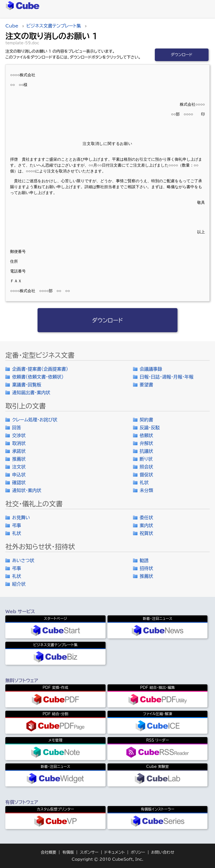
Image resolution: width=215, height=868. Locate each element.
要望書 (146, 385)
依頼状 (146, 435)
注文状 (19, 467)
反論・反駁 (150, 428)
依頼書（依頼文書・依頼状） (38, 377)
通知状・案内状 (27, 490)
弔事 (17, 525)
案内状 (146, 525)
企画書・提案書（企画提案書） (40, 369)
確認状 (19, 483)
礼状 (144, 483)
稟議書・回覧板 (27, 385)
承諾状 (19, 451)
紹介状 (19, 584)
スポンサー (89, 852)
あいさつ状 (23, 560)
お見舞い (21, 518)
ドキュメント (115, 852)
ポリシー (138, 852)
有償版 (68, 852)
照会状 (146, 467)
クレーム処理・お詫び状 (35, 420)
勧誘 (144, 560)
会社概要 (48, 852)
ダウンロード (182, 55)
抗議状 (146, 451)
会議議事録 (151, 369)
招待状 (146, 568)
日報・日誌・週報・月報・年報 (167, 377)
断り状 (146, 459)
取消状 (19, 443)
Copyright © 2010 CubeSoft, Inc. (107, 859)
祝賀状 (146, 533)
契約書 (146, 420)
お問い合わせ (163, 852)
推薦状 (19, 459)
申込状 (19, 475)
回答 (17, 428)
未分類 (146, 490)
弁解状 (146, 443)
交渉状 (19, 435)
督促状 (146, 475)
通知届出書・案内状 (31, 393)
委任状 (146, 518)
